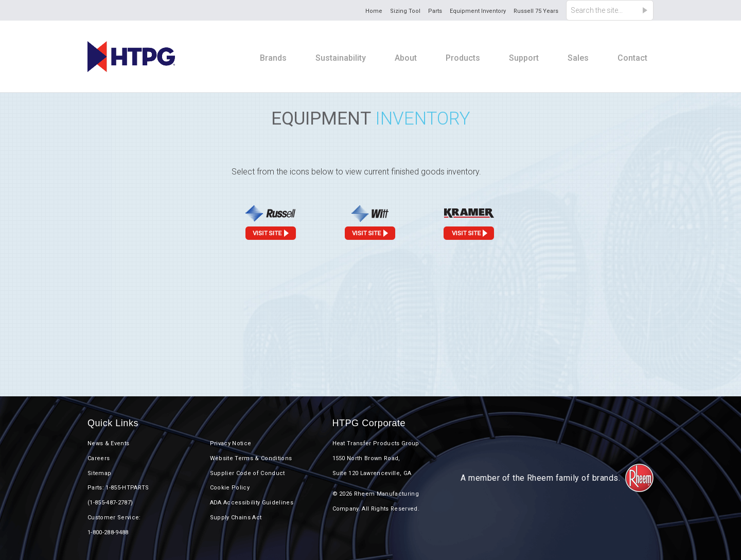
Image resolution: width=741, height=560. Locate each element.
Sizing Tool (405, 11)
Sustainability (341, 58)
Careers (99, 458)
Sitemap (99, 473)
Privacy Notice (231, 443)
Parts (435, 11)
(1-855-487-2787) (110, 503)
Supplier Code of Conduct (248, 473)
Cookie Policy (230, 488)
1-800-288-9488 (108, 532)
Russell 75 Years (536, 11)
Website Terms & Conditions (251, 458)
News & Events (108, 443)
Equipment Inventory (478, 11)
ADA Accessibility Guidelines (252, 503)
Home (374, 11)
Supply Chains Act (236, 518)
